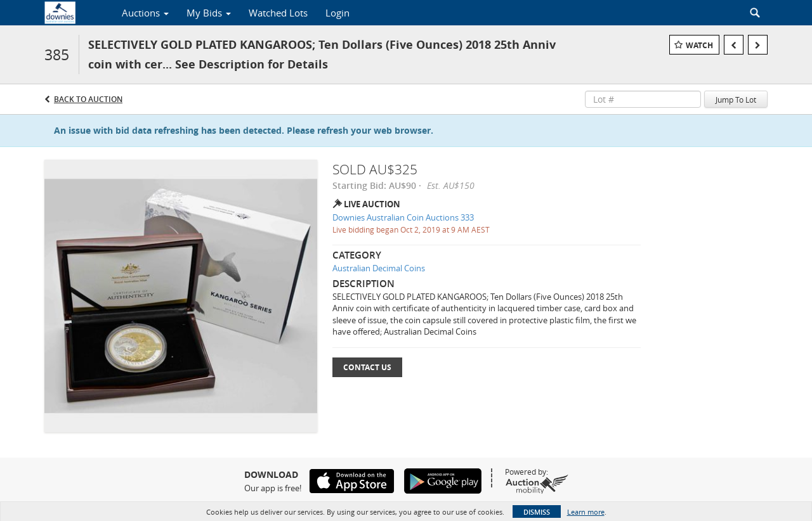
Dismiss (537, 512)
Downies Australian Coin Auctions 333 (403, 217)
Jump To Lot (736, 100)
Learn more (586, 512)
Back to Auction (88, 99)
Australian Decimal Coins (379, 268)
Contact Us (367, 367)
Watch (699, 45)
